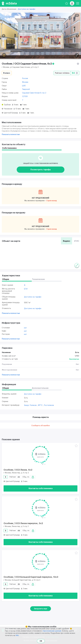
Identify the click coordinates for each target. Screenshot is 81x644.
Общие (6, 279)
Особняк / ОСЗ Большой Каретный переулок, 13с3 (31, 577)
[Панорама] (4, 55)
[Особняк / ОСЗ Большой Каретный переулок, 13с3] (40, 562)
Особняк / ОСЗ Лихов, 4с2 (18, 470)
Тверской (26, 89)
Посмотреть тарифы (41, 170)
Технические (38, 279)
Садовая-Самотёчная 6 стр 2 (34, 93)
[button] (4, 36)
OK (41, 641)
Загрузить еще (41, 609)
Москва (25, 82)
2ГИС (77, 241)
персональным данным (52, 631)
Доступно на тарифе (27, 9)
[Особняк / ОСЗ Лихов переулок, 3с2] (40, 508)
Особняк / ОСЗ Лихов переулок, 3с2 (23, 523)
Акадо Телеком (31, 405)
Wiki (17, 636)
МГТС (40, 405)
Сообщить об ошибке (41, 426)
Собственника (9, 148)
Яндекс (67, 241)
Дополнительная (40, 388)
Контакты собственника (41, 488)
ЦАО (24, 86)
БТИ (26, 289)
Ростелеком (49, 405)
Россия (25, 78)
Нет (25, 328)
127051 (25, 97)
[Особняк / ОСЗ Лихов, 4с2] (40, 455)
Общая (5, 388)
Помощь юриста (41, 417)
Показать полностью (11, 135)
